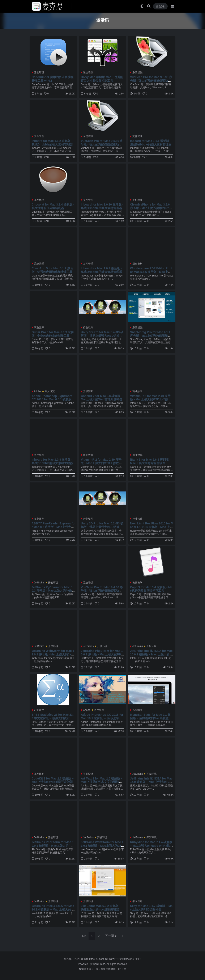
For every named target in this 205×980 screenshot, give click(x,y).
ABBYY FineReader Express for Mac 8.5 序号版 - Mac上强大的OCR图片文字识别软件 (53, 527)
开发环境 (39, 72)
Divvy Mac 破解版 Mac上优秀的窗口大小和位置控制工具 (102, 79)
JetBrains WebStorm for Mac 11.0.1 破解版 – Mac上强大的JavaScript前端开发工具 (102, 846)
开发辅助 (88, 391)
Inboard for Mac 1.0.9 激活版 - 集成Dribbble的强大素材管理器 (101, 270)
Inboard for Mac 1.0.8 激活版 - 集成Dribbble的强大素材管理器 (52, 461)
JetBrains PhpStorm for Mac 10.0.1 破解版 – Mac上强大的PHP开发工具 (53, 846)
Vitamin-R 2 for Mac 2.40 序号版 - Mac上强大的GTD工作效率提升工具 (151, 400)
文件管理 (39, 136)
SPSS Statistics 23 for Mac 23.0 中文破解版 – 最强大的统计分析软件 (53, 718)
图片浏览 (50, 391)
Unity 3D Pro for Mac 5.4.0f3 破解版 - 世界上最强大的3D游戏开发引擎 (102, 336)
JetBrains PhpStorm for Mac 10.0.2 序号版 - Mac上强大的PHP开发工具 (102, 654)
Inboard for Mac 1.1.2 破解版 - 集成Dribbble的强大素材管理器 (52, 143)
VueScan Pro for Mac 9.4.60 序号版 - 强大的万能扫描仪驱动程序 (102, 591)
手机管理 (137, 200)
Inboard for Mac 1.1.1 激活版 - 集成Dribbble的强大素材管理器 (151, 143)
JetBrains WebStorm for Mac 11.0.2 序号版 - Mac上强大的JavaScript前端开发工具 (53, 654)
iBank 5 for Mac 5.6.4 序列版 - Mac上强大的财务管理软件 (150, 461)
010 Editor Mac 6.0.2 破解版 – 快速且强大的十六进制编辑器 (101, 908)
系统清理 (39, 264)
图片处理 (39, 455)
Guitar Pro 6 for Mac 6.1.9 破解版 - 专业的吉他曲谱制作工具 (53, 334)
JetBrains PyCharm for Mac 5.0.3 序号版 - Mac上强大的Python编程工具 (53, 591)
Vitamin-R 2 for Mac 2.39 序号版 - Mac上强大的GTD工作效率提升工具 (101, 463)
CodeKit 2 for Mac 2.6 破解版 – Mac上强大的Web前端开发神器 (53, 780)
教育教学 (137, 583)
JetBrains (39, 583)
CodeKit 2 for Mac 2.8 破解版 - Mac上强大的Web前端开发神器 (101, 398)
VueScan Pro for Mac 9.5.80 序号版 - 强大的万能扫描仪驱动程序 (102, 144)
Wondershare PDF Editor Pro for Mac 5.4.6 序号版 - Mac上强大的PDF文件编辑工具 (151, 272)
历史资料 (137, 264)
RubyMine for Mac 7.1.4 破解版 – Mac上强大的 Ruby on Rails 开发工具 (151, 846)
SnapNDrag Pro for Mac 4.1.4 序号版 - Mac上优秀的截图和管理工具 (150, 336)
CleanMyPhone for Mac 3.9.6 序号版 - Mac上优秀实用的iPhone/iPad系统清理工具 (152, 208)
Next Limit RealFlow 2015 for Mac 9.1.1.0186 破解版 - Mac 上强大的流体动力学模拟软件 (152, 527)
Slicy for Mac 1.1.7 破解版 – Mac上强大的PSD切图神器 (151, 908)
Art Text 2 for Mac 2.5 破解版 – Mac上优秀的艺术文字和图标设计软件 (102, 782)
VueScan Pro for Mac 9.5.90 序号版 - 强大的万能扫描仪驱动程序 (151, 81)
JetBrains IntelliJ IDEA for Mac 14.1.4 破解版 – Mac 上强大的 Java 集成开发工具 (53, 909)
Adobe (38, 391)
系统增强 (88, 72)
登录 (160, 6)
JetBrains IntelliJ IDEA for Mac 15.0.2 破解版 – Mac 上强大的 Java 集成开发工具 (151, 654)
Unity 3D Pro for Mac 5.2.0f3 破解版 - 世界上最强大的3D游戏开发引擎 (102, 527)
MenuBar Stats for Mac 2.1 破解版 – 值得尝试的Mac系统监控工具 (151, 718)
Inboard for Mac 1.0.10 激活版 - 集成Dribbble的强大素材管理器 (102, 206)
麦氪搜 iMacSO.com (93, 959)
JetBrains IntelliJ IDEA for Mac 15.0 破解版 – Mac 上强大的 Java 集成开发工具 (151, 782)
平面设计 (88, 774)
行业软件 (88, 328)
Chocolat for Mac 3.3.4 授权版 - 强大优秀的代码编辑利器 (53, 206)
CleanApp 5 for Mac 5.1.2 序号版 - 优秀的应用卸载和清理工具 (52, 270)
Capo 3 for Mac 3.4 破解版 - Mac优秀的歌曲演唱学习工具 (151, 589)
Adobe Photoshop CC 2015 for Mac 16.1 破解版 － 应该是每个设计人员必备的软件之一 (102, 718)
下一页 (111, 936)
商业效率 (39, 328)
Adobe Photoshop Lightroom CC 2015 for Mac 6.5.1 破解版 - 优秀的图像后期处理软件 (52, 400)
